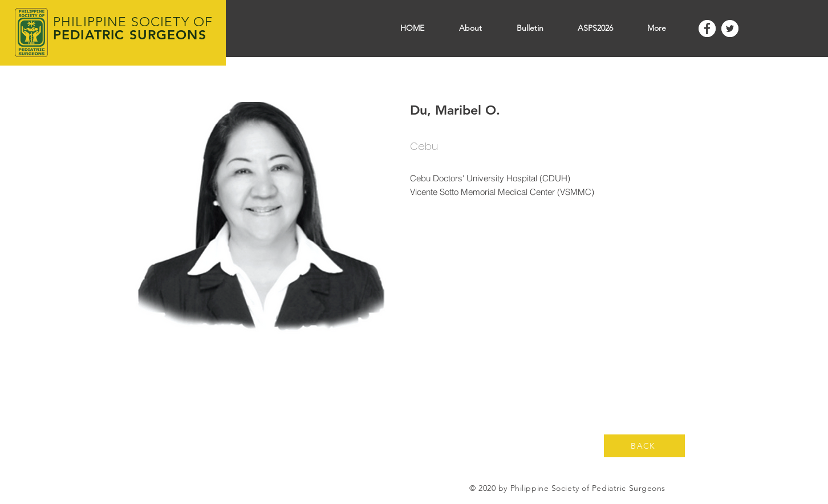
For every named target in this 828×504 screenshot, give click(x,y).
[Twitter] (730, 29)
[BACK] (644, 446)
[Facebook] (707, 29)
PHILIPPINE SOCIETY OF (133, 22)
